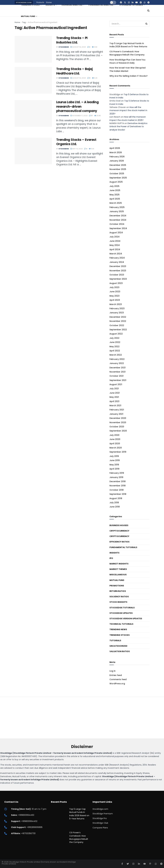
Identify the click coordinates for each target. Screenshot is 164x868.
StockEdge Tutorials (122, 608)
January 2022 (117, 363)
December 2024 (118, 216)
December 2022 (118, 317)
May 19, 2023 (76, 149)
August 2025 (116, 182)
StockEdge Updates (121, 613)
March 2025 (116, 203)
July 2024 (114, 237)
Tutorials (115, 640)
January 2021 (116, 414)
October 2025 (117, 174)
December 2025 (118, 165)
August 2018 (116, 498)
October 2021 (117, 376)
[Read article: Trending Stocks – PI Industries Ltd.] (33, 49)
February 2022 (117, 359)
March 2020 (116, 448)
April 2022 (115, 351)
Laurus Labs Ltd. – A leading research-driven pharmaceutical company (77, 107)
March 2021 (115, 406)
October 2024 (117, 224)
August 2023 (116, 283)
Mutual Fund (28, 16)
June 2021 (115, 393)
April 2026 (115, 148)
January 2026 (117, 161)
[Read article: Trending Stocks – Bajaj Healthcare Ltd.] (33, 80)
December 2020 (118, 418)
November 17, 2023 (79, 116)
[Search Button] (148, 11)
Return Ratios (118, 591)
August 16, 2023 (78, 47)
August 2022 (116, 334)
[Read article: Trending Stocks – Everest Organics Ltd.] (33, 151)
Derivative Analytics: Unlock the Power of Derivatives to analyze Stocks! (129, 127)
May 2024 (115, 245)
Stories (49, 2)
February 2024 (117, 258)
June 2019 (115, 460)
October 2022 (117, 325)
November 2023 (118, 271)
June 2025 (115, 190)
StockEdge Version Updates (126, 619)
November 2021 (118, 372)
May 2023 (114, 296)
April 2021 (114, 401)
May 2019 (114, 465)
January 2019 (116, 477)
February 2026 (117, 157)
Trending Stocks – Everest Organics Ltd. (76, 142)
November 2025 (118, 169)
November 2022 (118, 321)
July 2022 (114, 338)
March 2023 (116, 304)
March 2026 (116, 152)
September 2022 (118, 330)
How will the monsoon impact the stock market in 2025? (128, 110)
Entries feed (116, 675)
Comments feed (118, 679)
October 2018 (117, 490)
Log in (112, 671)
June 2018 (115, 507)
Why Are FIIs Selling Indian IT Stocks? (128, 76)
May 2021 (114, 397)
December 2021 (118, 368)
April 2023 (115, 300)
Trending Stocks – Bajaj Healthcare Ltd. (74, 71)
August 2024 (116, 233)
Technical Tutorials (121, 624)
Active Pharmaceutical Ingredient (43, 22)
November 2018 (118, 486)
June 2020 (115, 439)
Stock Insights (118, 602)
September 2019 (118, 452)
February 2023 (117, 308)
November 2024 (118, 220)
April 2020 (115, 444)
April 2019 (114, 469)
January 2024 (117, 262)
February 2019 (117, 473)
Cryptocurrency (119, 531)
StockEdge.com (24, 2)
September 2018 (118, 494)
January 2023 (117, 313)
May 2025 (114, 195)
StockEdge (64, 47)
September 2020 (118, 431)
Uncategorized (118, 646)
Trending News (118, 629)
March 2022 (116, 355)
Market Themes (118, 569)
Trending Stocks (120, 635)
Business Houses (119, 525)
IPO (111, 558)
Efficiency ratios (119, 542)
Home (17, 22)
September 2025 (118, 178)
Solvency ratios (119, 597)
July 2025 (114, 186)
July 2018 (114, 503)
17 (91, 116)
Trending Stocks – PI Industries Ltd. (72, 40)
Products (40, 2)
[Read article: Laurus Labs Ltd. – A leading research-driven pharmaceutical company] (33, 113)
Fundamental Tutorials (123, 547)
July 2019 (114, 456)
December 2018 (118, 481)
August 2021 (116, 384)
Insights (114, 553)
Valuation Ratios (120, 651)
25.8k (97, 116)
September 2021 (118, 380)
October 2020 (117, 427)
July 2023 (114, 287)
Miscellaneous (118, 575)
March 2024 (116, 254)
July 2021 (114, 389)
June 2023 (115, 292)
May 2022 (114, 347)
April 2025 (115, 199)
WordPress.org (117, 684)
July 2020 (114, 435)
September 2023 (118, 279)
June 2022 (115, 342)
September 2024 (118, 228)
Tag (24, 22)
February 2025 (117, 207)
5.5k (92, 149)
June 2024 (115, 241)
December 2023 (118, 266)
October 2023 (117, 275)
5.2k (95, 78)
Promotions (117, 586)
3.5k (95, 47)
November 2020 (118, 422)
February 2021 (117, 410)
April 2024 (115, 249)
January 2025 (117, 211)
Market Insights (119, 564)
